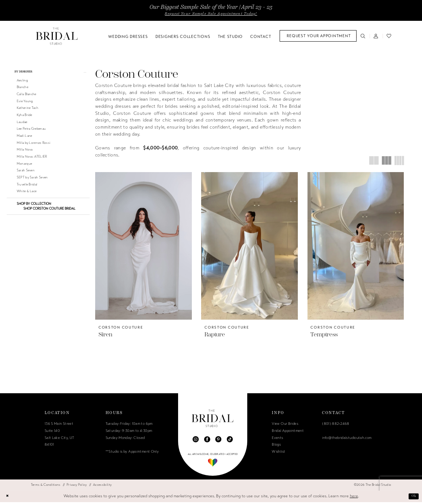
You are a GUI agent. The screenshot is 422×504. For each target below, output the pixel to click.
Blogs (276, 447)
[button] (376, 36)
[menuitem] (318, 36)
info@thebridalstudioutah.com (347, 440)
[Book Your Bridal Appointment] (318, 36)
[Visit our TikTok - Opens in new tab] (230, 442)
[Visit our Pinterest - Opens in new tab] (218, 442)
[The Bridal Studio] (57, 36)
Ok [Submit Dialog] (413, 498)
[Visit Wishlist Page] (389, 36)
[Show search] (363, 36)
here (354, 498)
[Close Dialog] (8, 498)
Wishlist (278, 454)
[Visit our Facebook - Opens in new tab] (207, 442)
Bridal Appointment (288, 433)
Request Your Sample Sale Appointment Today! (211, 14)
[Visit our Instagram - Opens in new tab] (196, 442)
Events (277, 440)
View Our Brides (285, 426)
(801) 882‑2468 (336, 426)
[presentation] (144, 246)
